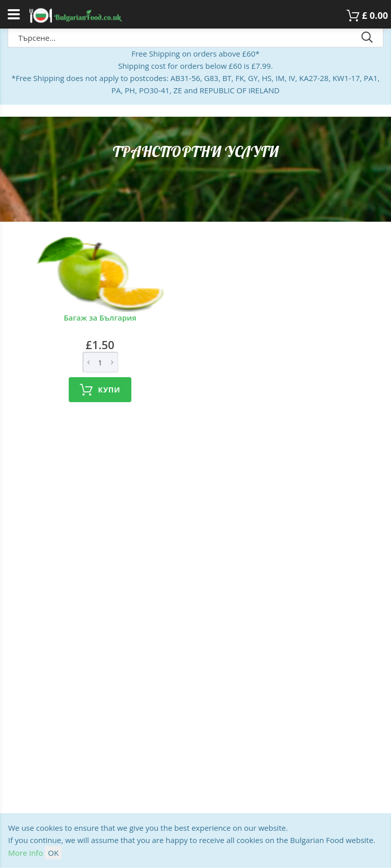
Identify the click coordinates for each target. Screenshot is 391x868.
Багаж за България (100, 318)
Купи (100, 390)
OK (53, 853)
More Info (25, 853)
